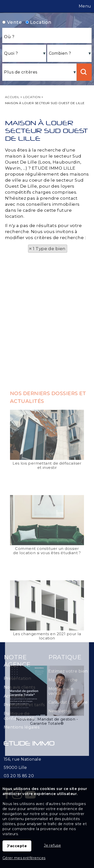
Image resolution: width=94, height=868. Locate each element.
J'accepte (17, 846)
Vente (12, 22)
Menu (84, 6)
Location (39, 22)
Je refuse (52, 845)
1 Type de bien (49, 249)
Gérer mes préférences (24, 858)
